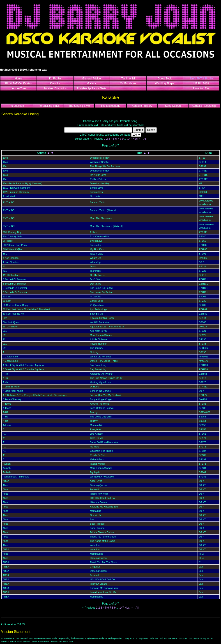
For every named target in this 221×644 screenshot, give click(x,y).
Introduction (17, 106)
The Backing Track (48, 106)
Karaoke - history (142, 106)
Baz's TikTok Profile (201, 79)
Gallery (92, 83)
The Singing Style (79, 106)
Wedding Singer (165, 83)
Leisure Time (19, 88)
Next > (137, 139)
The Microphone (111, 106)
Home (18, 79)
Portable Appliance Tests (91, 88)
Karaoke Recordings (204, 106)
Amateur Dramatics (55, 88)
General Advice (91, 79)
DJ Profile (55, 79)
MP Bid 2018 (201, 83)
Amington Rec (201, 88)
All (145, 139)
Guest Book (165, 79)
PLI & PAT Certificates (18, 83)
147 (129, 139)
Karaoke (55, 83)
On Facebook (128, 83)
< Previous (97, 139)
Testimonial (128, 79)
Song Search (173, 106)
